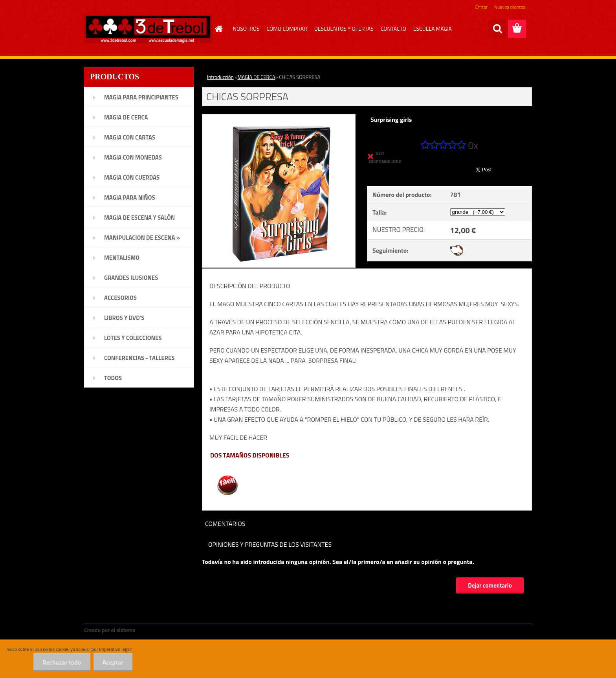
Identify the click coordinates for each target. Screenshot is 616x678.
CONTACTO (393, 28)
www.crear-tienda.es (163, 630)
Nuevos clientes (510, 7)
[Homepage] (218, 29)
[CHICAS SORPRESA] (279, 118)
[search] (497, 29)
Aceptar (112, 662)
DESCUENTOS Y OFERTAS (344, 28)
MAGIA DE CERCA (257, 77)
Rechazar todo (60, 662)
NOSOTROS (246, 28)
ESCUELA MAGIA (433, 28)
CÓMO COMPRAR (287, 28)
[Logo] (148, 29)
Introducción (220, 77)
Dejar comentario (490, 585)
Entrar (481, 7)
